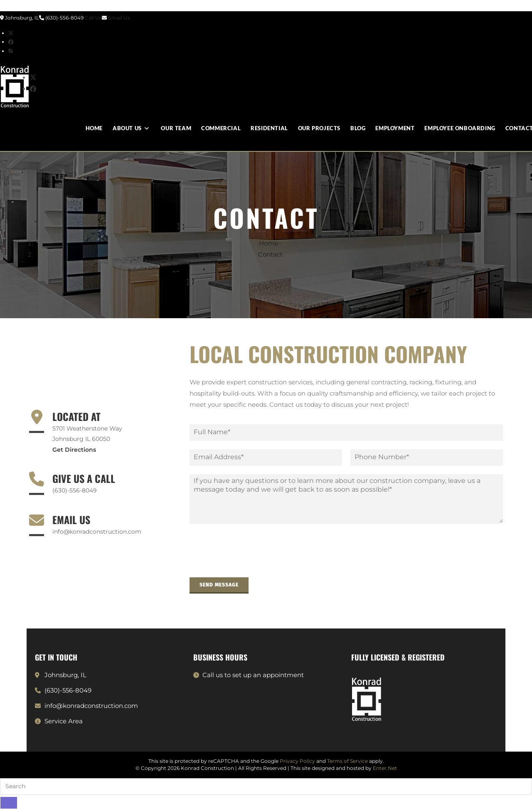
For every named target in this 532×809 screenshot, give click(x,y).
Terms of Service (347, 761)
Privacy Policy (297, 761)
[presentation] (253, 564)
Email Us (119, 18)
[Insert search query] (266, 787)
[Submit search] (9, 803)
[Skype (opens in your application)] (11, 51)
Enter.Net (385, 768)
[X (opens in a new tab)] (11, 33)
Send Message (219, 585)
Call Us (93, 18)
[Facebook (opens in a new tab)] (11, 42)
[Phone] (427, 458)
